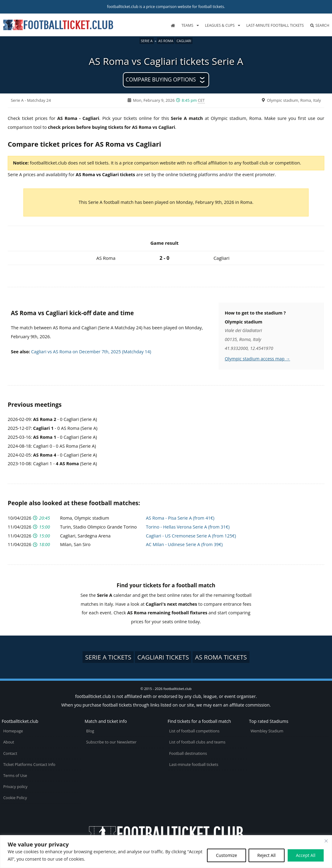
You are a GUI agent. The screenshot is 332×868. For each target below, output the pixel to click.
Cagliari (184, 41)
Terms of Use (15, 776)
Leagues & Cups (220, 25)
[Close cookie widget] (326, 841)
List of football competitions (194, 731)
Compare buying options (161, 79)
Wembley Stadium (267, 731)
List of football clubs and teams (197, 742)
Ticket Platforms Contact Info (29, 765)
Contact (10, 753)
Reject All (267, 855)
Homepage (13, 731)
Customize (226, 855)
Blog (90, 731)
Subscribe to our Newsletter (111, 742)
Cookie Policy (15, 798)
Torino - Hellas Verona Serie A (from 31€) (188, 527)
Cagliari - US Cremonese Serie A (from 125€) (191, 536)
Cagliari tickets (163, 657)
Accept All (306, 855)
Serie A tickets (108, 657)
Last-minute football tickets (275, 25)
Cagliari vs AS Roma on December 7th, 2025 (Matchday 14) (91, 352)
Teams (187, 25)
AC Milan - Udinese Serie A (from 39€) (184, 544)
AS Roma (166, 41)
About (8, 742)
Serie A (147, 41)
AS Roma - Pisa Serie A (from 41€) (180, 518)
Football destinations (188, 753)
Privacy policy (15, 787)
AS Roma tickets (221, 657)
